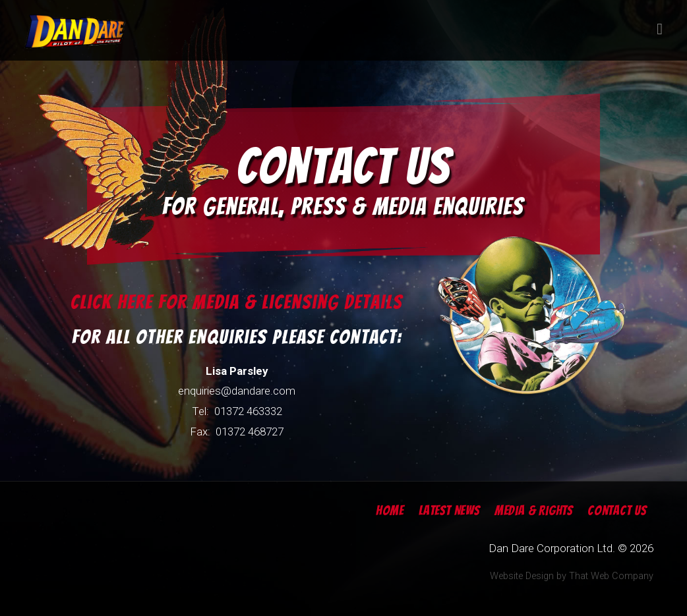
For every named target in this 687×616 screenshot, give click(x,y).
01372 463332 (248, 411)
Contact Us (617, 511)
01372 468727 (250, 432)
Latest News (449, 511)
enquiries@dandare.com (237, 391)
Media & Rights (534, 511)
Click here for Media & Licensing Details (237, 302)
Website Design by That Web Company (572, 576)
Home (390, 511)
